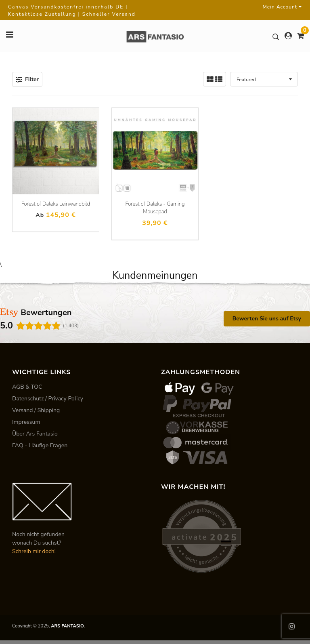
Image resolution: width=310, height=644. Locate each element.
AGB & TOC (27, 387)
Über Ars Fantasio (35, 434)
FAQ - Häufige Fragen (40, 445)
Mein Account (282, 7)
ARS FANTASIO (67, 626)
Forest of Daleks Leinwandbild (56, 204)
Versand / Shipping (36, 410)
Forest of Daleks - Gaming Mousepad (155, 208)
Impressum (26, 422)
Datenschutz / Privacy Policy (48, 399)
